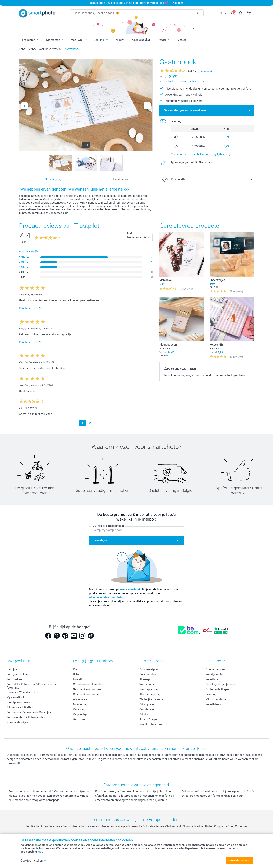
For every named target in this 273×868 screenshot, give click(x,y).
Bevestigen (100, 540)
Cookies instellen (33, 861)
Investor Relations (151, 724)
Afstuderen (80, 699)
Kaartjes (12, 669)
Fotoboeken (14, 679)
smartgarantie (215, 674)
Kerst (76, 669)
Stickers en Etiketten (20, 707)
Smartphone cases (18, 702)
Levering (211, 694)
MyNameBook (16, 697)
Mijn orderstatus (216, 699)
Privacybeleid (148, 704)
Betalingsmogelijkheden (221, 684)
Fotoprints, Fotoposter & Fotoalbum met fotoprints (32, 686)
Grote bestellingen (217, 689)
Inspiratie (164, 40)
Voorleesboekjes (17, 722)
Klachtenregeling (150, 694)
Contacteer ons (215, 669)
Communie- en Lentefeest (89, 684)
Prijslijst (145, 714)
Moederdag (80, 704)
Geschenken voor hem (87, 694)
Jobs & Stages (148, 719)
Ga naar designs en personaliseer (185, 110)
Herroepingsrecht (150, 689)
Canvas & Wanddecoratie (22, 692)
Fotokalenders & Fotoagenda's (26, 717)
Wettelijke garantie (151, 699)
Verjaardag (80, 714)
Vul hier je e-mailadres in (108, 526)
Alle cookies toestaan (239, 861)
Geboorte (79, 719)
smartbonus (213, 679)
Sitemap (145, 679)
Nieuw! (120, 40)
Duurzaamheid (148, 674)
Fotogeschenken (17, 674)
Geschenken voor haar (87, 689)
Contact (182, 40)
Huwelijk (78, 679)
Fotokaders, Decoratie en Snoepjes (29, 712)
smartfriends (214, 704)
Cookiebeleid (148, 709)
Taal (129, 233)
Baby (76, 674)
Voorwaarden (148, 684)
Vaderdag (79, 709)
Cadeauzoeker (141, 40)
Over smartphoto (150, 669)
